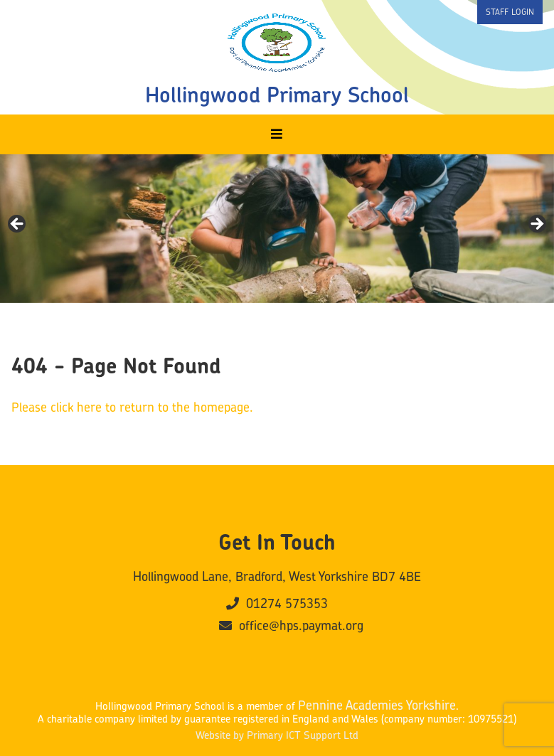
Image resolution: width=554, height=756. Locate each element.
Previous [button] (18, 225)
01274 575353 (277, 604)
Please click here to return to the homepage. (132, 407)
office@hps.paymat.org (291, 626)
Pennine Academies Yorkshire (377, 705)
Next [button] (536, 225)
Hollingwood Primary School (277, 95)
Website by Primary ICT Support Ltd (277, 735)
